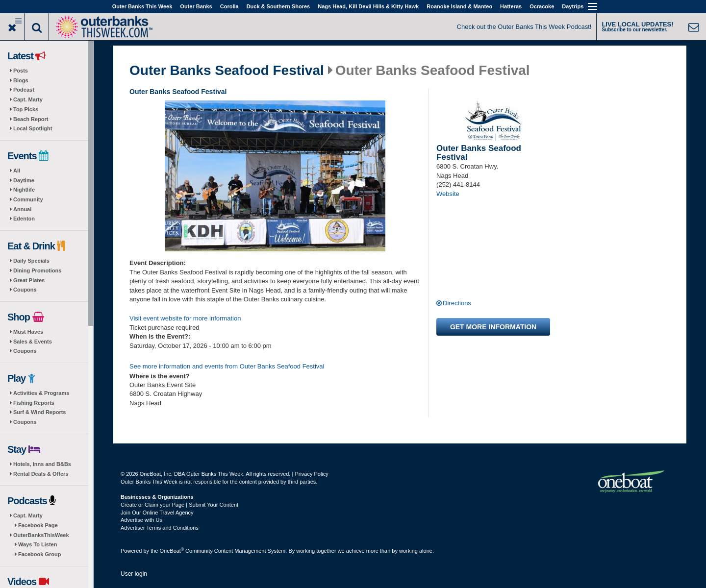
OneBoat (172, 551)
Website (448, 194)
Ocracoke (542, 6)
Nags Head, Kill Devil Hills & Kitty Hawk (368, 6)
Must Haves (28, 332)
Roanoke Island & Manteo (459, 6)
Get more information (493, 327)
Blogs (21, 80)
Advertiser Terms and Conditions (160, 528)
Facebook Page (38, 525)
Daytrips (573, 6)
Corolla (229, 6)
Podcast (24, 90)
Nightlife (24, 190)
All (17, 171)
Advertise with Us (141, 520)
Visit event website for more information (185, 318)
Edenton (24, 219)
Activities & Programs (41, 393)
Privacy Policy (311, 474)
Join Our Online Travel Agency (157, 513)
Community (28, 199)
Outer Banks (196, 6)
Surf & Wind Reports (39, 412)
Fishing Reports (34, 403)
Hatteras (511, 6)
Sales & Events (33, 342)
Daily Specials (31, 261)
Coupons (25, 290)
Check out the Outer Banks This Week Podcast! (524, 27)
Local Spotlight (33, 128)
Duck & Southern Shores (278, 6)
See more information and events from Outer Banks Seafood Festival (227, 366)
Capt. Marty (28, 99)
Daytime (24, 180)
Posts (21, 71)
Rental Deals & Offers (41, 474)
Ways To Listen (38, 544)
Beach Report (31, 119)
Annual (22, 209)
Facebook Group (39, 554)
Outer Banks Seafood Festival (227, 71)
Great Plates (29, 280)
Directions (457, 303)
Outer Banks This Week (142, 6)
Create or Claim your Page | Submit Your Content (179, 505)
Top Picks (26, 109)
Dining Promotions (37, 270)
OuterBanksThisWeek (41, 535)
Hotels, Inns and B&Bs (42, 464)
